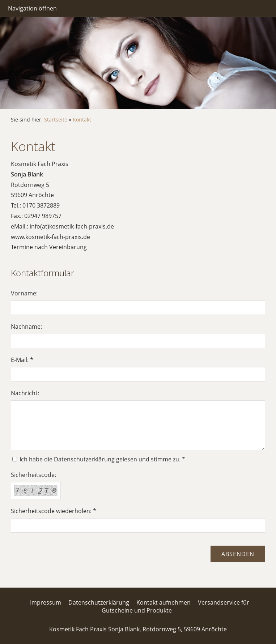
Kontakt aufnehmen (164, 602)
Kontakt (82, 120)
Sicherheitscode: (33, 475)
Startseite (56, 120)
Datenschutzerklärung (99, 602)
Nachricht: (25, 393)
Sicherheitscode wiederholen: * (54, 511)
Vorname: (24, 293)
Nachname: (26, 327)
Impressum (46, 602)
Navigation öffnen (32, 8)
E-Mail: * (22, 360)
